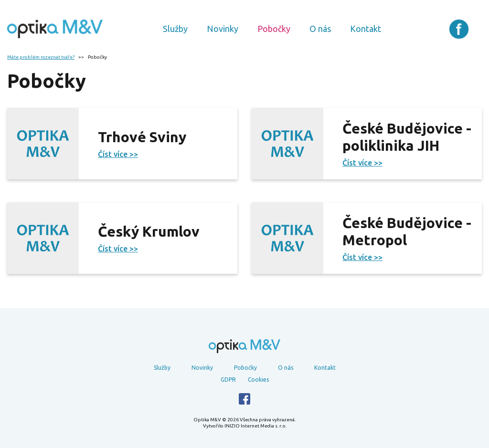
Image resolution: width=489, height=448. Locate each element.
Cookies (258, 380)
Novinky (223, 29)
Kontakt (366, 29)
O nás (320, 29)
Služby (175, 29)
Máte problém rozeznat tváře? (41, 57)
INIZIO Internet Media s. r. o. (255, 426)
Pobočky (274, 29)
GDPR (228, 380)
